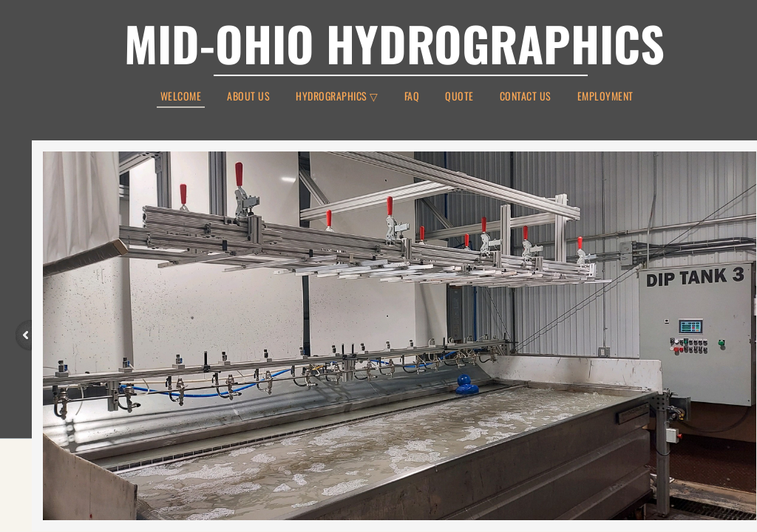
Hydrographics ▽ (337, 96)
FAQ (412, 96)
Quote (459, 96)
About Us (248, 96)
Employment (605, 96)
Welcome (181, 97)
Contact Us (526, 96)
